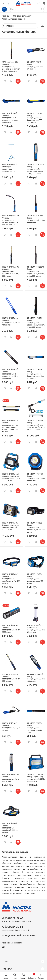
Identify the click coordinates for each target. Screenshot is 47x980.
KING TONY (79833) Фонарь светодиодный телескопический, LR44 (34, 728)
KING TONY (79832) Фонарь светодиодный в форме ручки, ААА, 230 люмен (35, 118)
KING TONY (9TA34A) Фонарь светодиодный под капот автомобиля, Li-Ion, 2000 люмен (36, 425)
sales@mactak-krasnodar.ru (18, 936)
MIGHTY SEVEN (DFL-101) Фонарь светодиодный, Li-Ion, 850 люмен (36, 629)
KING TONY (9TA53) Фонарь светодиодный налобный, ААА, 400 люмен (35, 579)
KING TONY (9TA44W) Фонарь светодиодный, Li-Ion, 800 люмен (36, 477)
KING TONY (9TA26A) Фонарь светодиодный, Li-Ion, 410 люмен (11, 322)
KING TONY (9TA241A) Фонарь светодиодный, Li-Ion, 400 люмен (11, 778)
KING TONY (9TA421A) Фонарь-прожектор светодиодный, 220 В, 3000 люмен (11, 477)
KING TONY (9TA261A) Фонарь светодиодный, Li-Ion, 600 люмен (36, 219)
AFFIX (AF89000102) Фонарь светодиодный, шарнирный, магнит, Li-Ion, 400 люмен (11, 67)
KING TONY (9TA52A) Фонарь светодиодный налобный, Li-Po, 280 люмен (11, 579)
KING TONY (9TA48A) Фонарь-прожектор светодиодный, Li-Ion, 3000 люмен (11, 526)
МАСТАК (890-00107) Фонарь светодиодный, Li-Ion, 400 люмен (36, 678)
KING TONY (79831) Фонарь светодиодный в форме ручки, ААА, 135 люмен (10, 118)
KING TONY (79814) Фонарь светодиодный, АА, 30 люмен (11, 727)
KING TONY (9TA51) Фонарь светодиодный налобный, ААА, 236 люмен (10, 828)
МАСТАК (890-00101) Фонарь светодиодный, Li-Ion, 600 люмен (11, 678)
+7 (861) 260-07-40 (12, 918)
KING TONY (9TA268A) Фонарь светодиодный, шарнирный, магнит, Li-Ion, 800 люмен (36, 272)
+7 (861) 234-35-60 (12, 927)
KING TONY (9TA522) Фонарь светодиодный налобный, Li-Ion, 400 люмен (36, 527)
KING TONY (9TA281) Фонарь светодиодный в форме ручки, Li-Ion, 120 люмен (11, 374)
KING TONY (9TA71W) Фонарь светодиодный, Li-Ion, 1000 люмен (11, 629)
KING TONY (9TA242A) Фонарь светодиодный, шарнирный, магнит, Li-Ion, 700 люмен (36, 169)
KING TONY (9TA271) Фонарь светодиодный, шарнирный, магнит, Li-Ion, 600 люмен (36, 323)
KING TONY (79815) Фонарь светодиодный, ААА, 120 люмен (35, 66)
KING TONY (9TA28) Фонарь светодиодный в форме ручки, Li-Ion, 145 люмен (35, 374)
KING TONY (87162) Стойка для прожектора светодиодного (10, 168)
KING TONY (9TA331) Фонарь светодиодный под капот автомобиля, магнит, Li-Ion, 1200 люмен (10, 426)
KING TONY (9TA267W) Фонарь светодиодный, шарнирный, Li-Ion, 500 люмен (11, 272)
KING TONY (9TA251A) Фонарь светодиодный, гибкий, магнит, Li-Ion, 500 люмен (10, 220)
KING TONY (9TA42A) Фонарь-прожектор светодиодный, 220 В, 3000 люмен (36, 778)
